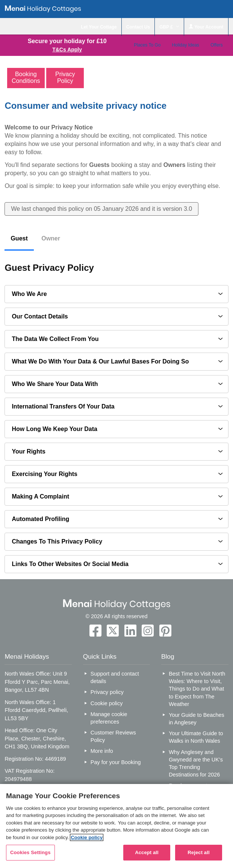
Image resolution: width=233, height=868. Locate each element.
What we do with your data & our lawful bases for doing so (100, 361)
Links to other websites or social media (70, 564)
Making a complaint (40, 496)
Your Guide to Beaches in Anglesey (196, 719)
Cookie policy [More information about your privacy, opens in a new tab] (87, 837)
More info (102, 751)
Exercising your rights (45, 474)
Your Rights (28, 451)
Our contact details (40, 316)
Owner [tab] (51, 238)
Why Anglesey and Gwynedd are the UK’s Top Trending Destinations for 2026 (196, 763)
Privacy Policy (65, 77)
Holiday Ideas (185, 45)
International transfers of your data (63, 406)
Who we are (29, 294)
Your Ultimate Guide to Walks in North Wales (196, 737)
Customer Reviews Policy (113, 736)
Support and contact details (115, 677)
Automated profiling (40, 519)
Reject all (198, 852)
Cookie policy (107, 703)
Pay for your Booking (116, 762)
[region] (116, 826)
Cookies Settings (30, 852)
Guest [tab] (19, 238)
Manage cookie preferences (109, 718)
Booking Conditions (26, 77)
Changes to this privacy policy (57, 541)
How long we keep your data (54, 429)
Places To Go (147, 45)
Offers (216, 45)
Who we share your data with (55, 384)
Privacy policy (107, 692)
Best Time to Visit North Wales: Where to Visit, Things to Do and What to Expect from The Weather (197, 689)
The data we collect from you (55, 339)
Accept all (147, 852)
